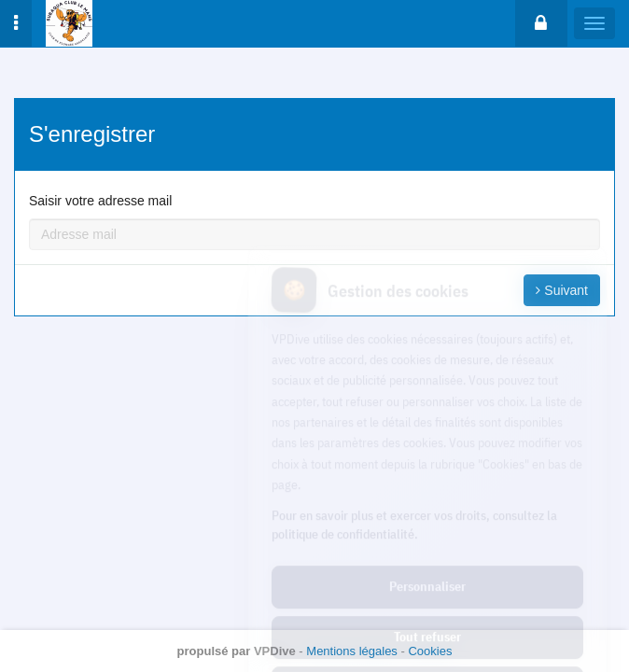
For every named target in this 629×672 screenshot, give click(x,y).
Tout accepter (427, 604)
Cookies (430, 651)
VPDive (275, 651)
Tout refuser (427, 553)
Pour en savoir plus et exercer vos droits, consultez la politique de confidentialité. (414, 441)
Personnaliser (427, 504)
